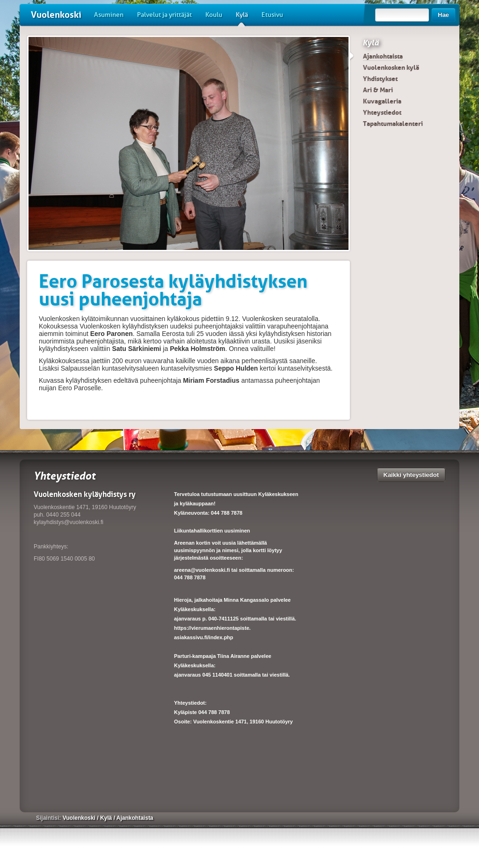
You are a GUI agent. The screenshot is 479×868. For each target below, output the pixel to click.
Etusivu (272, 15)
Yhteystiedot (382, 112)
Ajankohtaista (383, 56)
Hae (443, 15)
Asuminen (109, 15)
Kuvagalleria (382, 101)
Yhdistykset (380, 79)
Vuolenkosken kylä (391, 67)
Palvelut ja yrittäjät (164, 15)
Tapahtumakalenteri (393, 124)
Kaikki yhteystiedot (411, 475)
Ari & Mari (378, 90)
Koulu (214, 15)
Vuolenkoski (56, 15)
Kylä (242, 18)
